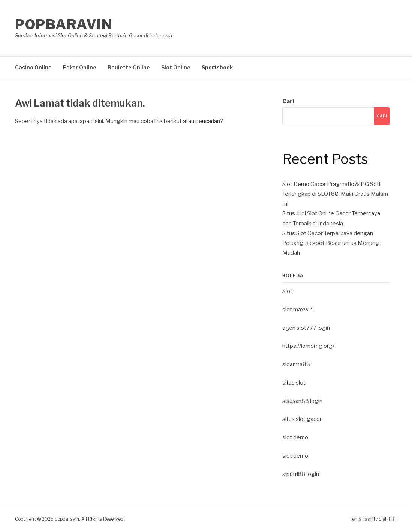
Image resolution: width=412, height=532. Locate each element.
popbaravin (64, 24)
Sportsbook (217, 67)
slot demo (295, 437)
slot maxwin (297, 310)
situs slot (294, 383)
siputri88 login (301, 474)
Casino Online (33, 67)
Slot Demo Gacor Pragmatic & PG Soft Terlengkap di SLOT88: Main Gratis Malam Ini (335, 194)
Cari (288, 101)
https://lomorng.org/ (308, 346)
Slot (287, 291)
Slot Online (176, 67)
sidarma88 (296, 364)
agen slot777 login (306, 328)
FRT (393, 519)
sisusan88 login (302, 401)
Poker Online (80, 67)
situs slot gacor (302, 419)
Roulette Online (129, 67)
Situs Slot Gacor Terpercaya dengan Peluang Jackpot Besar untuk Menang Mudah (331, 243)
